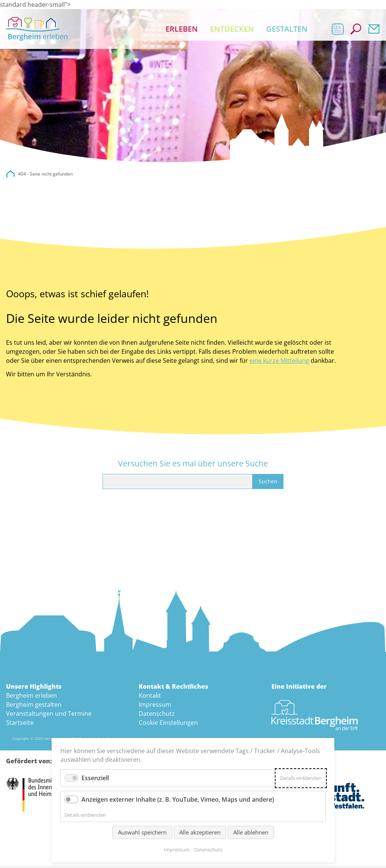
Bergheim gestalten (34, 707)
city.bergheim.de (11, 176)
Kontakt (374, 30)
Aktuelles (338, 30)
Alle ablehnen (251, 832)
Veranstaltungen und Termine (49, 716)
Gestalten (287, 30)
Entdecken (232, 30)
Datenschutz (157, 716)
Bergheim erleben (31, 698)
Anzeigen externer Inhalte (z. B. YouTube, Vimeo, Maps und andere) (178, 799)
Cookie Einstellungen (168, 725)
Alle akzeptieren (200, 832)
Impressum (155, 707)
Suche (356, 30)
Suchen (268, 484)
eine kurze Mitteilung (279, 363)
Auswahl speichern (142, 832)
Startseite (20, 725)
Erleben (182, 30)
